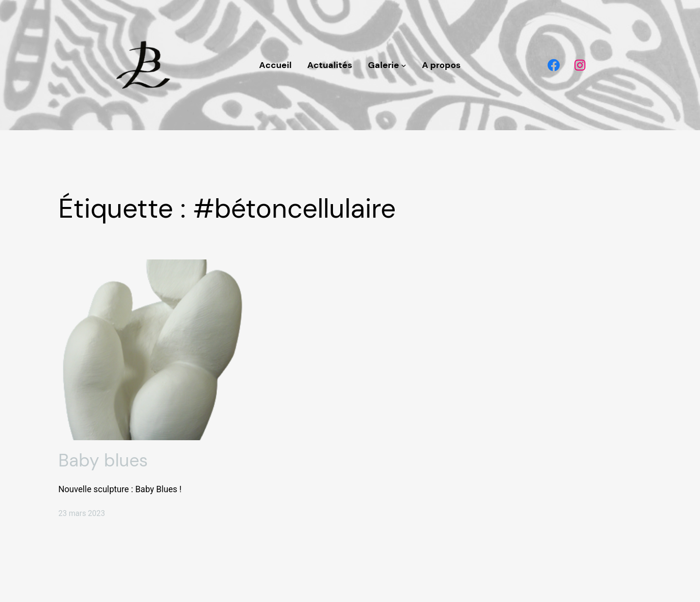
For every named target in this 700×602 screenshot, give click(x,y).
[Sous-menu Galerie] (404, 65)
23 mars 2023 (82, 514)
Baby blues (103, 460)
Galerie (384, 65)
